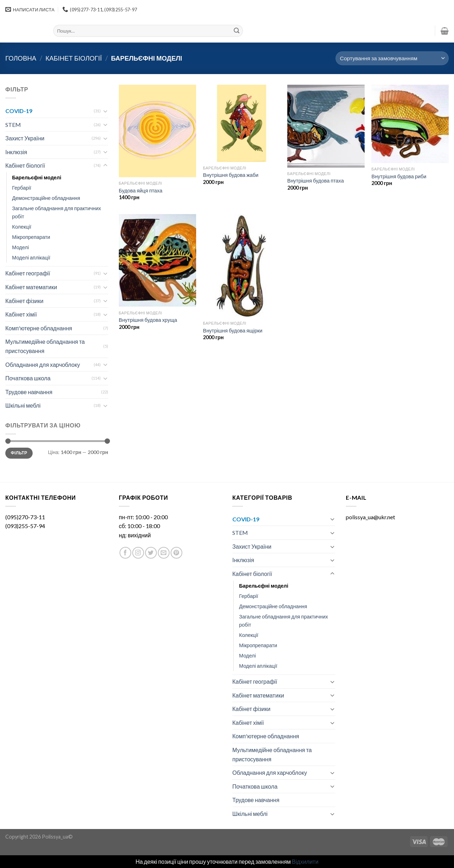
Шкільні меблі (23, 405)
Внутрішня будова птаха (316, 181)
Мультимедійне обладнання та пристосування (45, 346)
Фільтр (19, 453)
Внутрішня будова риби (399, 176)
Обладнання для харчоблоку (43, 365)
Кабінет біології (74, 58)
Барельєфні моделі (37, 177)
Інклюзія (16, 152)
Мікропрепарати (31, 237)
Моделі (20, 247)
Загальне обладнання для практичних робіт (57, 212)
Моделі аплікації (31, 257)
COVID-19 (19, 111)
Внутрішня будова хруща (148, 320)
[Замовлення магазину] (392, 58)
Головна (21, 58)
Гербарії (22, 188)
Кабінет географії (28, 273)
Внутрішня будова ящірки (233, 331)
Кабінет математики (31, 287)
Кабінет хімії (21, 314)
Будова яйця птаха (141, 191)
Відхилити (305, 861)
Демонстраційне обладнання (46, 198)
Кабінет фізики (24, 301)
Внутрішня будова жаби (231, 175)
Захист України (25, 138)
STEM (13, 125)
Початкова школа (28, 378)
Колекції (22, 227)
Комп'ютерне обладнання (39, 328)
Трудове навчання (29, 392)
